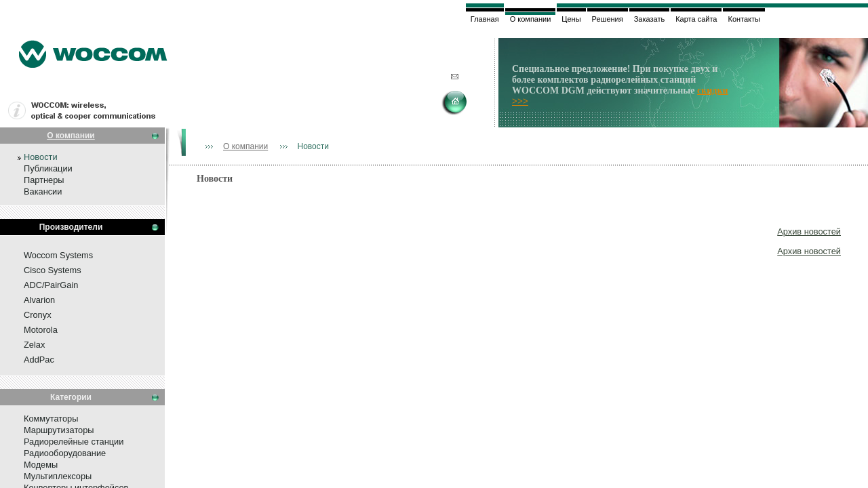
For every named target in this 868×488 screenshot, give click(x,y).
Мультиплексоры (58, 476)
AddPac (39, 360)
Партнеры (44, 180)
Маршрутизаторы (59, 430)
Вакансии (43, 191)
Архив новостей (809, 231)
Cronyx (38, 315)
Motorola (41, 330)
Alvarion (39, 300)
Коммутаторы (51, 419)
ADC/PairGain (51, 285)
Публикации (48, 168)
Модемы (41, 465)
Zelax (34, 345)
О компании (71, 136)
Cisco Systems (53, 270)
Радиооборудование (65, 453)
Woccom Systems (58, 255)
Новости (41, 157)
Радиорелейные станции (74, 442)
